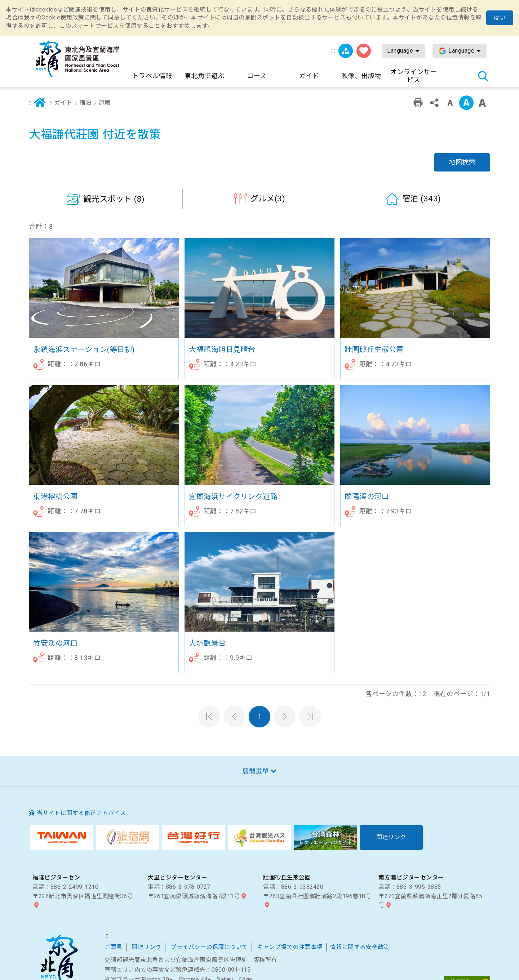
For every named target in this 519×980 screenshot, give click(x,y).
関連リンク (147, 911)
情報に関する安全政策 (360, 911)
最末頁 (310, 681)
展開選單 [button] (256, 735)
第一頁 (209, 681)
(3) (268, 163)
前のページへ (234, 681)
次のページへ (285, 681)
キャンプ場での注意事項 (290, 911)
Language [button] (400, 51)
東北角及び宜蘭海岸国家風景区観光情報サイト (77, 59)
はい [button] (500, 18)
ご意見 (114, 911)
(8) (114, 163)
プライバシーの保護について (209, 911)
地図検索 (462, 126)
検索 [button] (483, 76)
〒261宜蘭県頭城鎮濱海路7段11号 (194, 860)
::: (333, 51)
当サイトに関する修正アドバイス (81, 777)
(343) (422, 163)
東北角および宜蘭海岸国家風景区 (59, 926)
